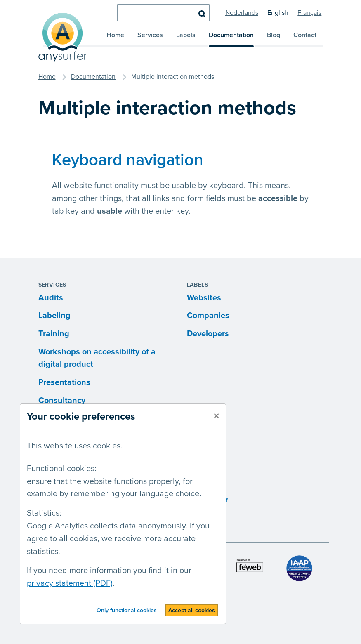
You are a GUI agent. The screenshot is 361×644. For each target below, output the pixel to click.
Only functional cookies (127, 610)
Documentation (231, 35)
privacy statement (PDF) (70, 583)
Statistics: (44, 513)
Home (115, 35)
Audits (51, 298)
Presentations (64, 382)
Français (309, 13)
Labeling (54, 316)
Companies (208, 316)
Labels (186, 35)
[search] (163, 13)
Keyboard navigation (128, 160)
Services (150, 35)
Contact (305, 35)
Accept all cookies (192, 610)
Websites (204, 298)
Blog (274, 35)
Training (54, 334)
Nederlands (242, 13)
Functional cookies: (62, 469)
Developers (208, 334)
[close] (216, 416)
